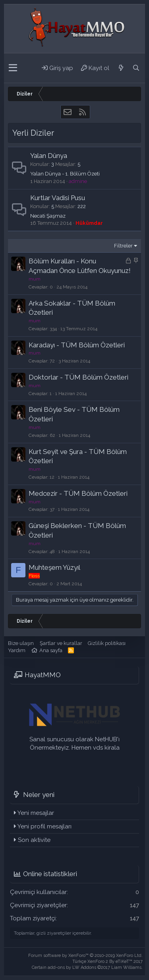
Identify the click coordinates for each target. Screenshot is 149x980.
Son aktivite (34, 840)
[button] (13, 68)
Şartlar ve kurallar (61, 643)
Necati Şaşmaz (48, 216)
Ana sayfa (51, 650)
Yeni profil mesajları (45, 826)
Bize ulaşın (21, 643)
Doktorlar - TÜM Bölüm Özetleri (78, 377)
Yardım (17, 650)
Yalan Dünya (49, 156)
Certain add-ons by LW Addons (87, 967)
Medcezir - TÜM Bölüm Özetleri (78, 493)
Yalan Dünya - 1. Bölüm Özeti (65, 174)
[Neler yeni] (121, 68)
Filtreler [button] (123, 246)
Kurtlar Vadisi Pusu (58, 198)
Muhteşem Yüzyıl (54, 567)
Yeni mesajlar (36, 813)
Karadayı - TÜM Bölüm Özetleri (77, 345)
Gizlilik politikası (107, 643)
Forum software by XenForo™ (85, 956)
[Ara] (136, 68)
